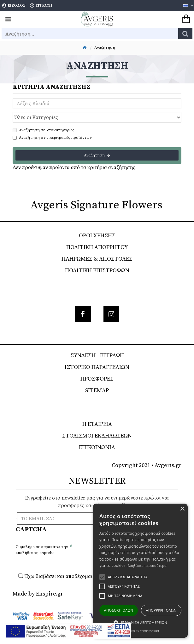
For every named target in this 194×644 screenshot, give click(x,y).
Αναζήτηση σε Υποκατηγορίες (44, 130)
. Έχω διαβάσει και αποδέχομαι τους (88, 576)
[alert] (140, 571)
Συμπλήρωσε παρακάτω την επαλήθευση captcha (42, 550)
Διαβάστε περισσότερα (147, 565)
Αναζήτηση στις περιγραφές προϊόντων (52, 138)
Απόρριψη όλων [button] (161, 610)
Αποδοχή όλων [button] (119, 610)
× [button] (182, 509)
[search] (185, 34)
